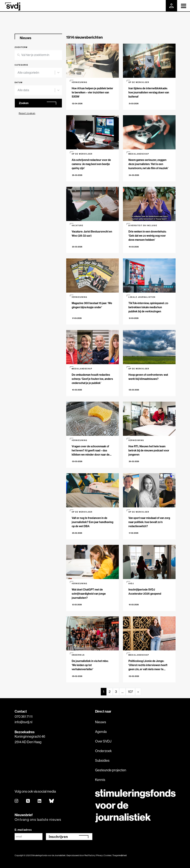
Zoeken (24, 103)
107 (130, 692)
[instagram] (17, 801)
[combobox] (36, 73)
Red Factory (90, 855)
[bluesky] (52, 801)
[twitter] (28, 801)
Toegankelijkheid (120, 855)
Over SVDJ (103, 741)
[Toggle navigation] (184, 6)
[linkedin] (40, 801)
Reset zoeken (27, 113)
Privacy (99, 855)
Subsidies (102, 760)
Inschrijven (58, 837)
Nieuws (101, 722)
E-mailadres (23, 830)
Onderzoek (103, 751)
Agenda (101, 732)
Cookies (108, 855)
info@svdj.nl (23, 722)
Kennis (100, 780)
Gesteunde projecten (111, 770)
